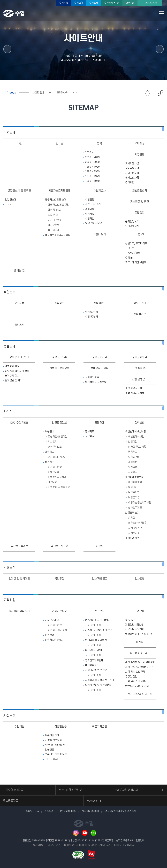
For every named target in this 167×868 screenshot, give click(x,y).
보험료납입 (134, 492)
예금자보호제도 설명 (59, 205)
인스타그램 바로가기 (76, 833)
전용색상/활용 (133, 253)
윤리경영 (140, 213)
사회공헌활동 (59, 727)
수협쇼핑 (94, 3)
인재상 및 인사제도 (19, 579)
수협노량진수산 (93, 204)
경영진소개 (11, 200)
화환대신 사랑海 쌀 (55, 745)
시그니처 (130, 248)
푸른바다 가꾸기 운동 (56, 754)
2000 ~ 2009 (92, 162)
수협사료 (90, 214)
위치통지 (53, 442)
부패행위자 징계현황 (96, 382)
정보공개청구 (140, 357)
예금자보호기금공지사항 (58, 235)
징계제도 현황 (92, 377)
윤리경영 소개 (132, 222)
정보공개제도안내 (19, 357)
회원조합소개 (140, 191)
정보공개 (9, 347)
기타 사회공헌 (52, 759)
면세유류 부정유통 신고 (97, 640)
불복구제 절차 (12, 376)
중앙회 (132, 518)
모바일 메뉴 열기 (161, 13)
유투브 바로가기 (85, 833)
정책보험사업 (132, 178)
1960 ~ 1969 (92, 181)
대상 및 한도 (54, 210)
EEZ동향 (52, 482)
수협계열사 (100, 191)
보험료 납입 (134, 457)
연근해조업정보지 (57, 457)
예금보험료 (54, 225)
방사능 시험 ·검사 (140, 653)
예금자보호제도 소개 (56, 200)
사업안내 (140, 155)
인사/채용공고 (100, 579)
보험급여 (133, 467)
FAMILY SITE (94, 801)
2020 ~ (89, 153)
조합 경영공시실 (134, 388)
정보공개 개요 (12, 366)
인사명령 (140, 579)
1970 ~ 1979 (92, 176)
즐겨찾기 (147, 93)
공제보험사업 (132, 173)
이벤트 (140, 642)
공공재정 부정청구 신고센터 (99, 680)
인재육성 (9, 568)
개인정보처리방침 (134, 625)
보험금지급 (134, 497)
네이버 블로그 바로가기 (93, 833)
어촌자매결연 (99, 727)
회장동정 (19, 325)
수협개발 (90, 219)
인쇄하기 (134, 93)
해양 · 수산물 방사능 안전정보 (140, 667)
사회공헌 (9, 716)
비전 (19, 144)
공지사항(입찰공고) (19, 611)
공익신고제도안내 (94, 660)
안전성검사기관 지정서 (137, 686)
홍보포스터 (140, 303)
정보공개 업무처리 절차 (17, 371)
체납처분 (133, 462)
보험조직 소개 (132, 513)
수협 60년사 (91, 312)
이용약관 (130, 620)
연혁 (99, 144)
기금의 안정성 (55, 220)
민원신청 (50, 635)
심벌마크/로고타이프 (136, 244)
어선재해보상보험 (134, 477)
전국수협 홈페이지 (13, 790)
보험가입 (133, 442)
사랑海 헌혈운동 (53, 740)
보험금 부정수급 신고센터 (98, 685)
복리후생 (59, 579)
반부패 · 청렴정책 (59, 368)
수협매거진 (140, 314)
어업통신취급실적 (57, 477)
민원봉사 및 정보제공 (59, 487)
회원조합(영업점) (137, 523)
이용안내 (50, 432)
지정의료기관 (135, 528)
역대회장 (140, 144)
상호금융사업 (132, 168)
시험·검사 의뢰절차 (135, 672)
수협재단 (19, 727)
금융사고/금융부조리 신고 (99, 630)
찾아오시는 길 (33, 811)
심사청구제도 (135, 472)
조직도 (8, 204)
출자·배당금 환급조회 (140, 694)
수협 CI (140, 235)
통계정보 (50, 462)
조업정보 (50, 452)
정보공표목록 (59, 357)
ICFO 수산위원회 (19, 423)
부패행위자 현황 (99, 368)
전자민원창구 (59, 611)
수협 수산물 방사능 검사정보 (140, 662)
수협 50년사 (91, 317)
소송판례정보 (132, 538)
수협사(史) (99, 303)
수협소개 (9, 133)
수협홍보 (9, 292)
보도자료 (19, 303)
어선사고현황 (55, 467)
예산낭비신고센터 (94, 650)
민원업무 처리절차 (57, 630)
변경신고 (133, 452)
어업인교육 (54, 472)
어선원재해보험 (136, 437)
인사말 (59, 144)
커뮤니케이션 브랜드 (136, 262)
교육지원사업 (132, 163)
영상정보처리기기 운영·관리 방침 (140, 634)
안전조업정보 (59, 423)
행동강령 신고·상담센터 (97, 620)
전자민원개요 (52, 620)
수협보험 (79, 3)
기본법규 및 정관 (140, 202)
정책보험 (140, 423)
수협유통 (90, 209)
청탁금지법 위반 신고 (96, 670)
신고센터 (99, 611)
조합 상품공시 (140, 368)
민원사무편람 (55, 625)
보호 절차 (53, 215)
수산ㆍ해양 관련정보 (70, 790)
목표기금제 (54, 230)
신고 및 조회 (94, 625)
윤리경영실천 (132, 226)
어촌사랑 (130, 3)
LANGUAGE (151, 3)
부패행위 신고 (92, 665)
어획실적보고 (55, 447)
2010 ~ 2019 (92, 157)
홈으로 (17, 92)
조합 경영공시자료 (135, 393)
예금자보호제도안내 (59, 191)
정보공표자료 (99, 357)
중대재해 (99, 423)
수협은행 (64, 3)
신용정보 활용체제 (135, 629)
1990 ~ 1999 (92, 167)
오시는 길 (19, 271)
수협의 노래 (99, 235)
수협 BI (129, 258)
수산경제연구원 (112, 3)
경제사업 (130, 182)
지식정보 (9, 412)
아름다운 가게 (52, 735)
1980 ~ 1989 (92, 172)
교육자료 (90, 436)
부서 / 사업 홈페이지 (126, 790)
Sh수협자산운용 (94, 223)
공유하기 (160, 93)
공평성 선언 (131, 677)
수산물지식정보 (19, 546)
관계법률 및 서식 (14, 380)
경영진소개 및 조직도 (19, 191)
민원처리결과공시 (54, 640)
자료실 (100, 546)
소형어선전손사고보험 (140, 503)
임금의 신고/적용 (137, 447)
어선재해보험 (135, 482)
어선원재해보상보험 (136, 432)
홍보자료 (90, 432)
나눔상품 (50, 750)
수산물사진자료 (59, 546)
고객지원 (9, 600)
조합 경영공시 (140, 380)
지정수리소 (134, 533)
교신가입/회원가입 (58, 437)
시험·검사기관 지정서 (136, 681)
